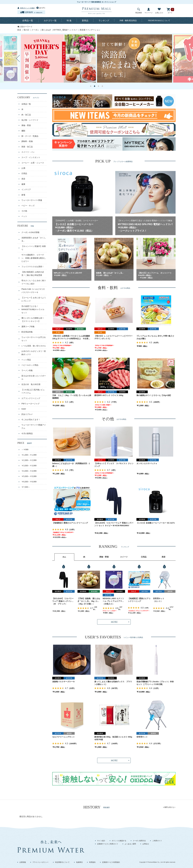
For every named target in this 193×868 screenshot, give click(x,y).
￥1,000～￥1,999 (29, 455)
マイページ (149, 11)
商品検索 (139, 11)
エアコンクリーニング (31, 398)
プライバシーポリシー (40, 862)
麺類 (23, 131)
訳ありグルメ (27, 414)
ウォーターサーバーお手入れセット (34, 339)
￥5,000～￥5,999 (29, 476)
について (159, 21)
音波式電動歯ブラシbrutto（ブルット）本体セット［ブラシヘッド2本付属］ (155, 683)
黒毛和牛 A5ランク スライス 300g (109, 395)
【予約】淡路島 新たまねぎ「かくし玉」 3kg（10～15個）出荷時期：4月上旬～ (89, 600)
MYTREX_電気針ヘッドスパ (65, 30)
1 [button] (91, 86)
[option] (58, 58)
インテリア (26, 189)
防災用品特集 (27, 332)
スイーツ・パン (28, 152)
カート (170, 11)
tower (24, 409)
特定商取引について (62, 862)
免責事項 (79, 862)
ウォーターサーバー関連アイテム (34, 427)
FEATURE (26, 226)
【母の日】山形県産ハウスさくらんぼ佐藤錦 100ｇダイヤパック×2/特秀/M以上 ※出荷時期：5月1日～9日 (71, 337)
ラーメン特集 (27, 370)
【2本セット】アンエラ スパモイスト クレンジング (114, 465)
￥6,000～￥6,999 (29, 482)
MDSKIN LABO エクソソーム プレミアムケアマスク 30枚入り (113, 600)
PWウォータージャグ (30, 404)
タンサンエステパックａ (147, 463)
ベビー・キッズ (28, 206)
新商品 (85, 21)
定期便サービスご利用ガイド (108, 844)
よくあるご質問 (130, 844)
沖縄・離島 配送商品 (128, 21)
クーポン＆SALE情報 (30, 232)
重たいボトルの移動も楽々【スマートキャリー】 (33, 320)
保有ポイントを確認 (27, 8)
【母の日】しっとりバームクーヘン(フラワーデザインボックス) (113, 337)
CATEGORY (28, 97)
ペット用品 (26, 360)
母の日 (26, 30)
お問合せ (146, 844)
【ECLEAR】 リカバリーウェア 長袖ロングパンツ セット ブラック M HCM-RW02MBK (63, 600)
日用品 (24, 173)
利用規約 (92, 862)
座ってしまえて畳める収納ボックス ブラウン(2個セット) (113, 683)
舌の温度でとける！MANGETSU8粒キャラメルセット (33, 309)
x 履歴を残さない (169, 807)
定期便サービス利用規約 (111, 862)
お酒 (23, 168)
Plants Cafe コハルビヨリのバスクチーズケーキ (33, 291)
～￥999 (25, 450)
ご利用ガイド (157, 841)
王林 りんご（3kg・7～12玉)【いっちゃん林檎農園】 (72, 397)
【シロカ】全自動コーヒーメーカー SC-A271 (156, 523)
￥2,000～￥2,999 (29, 460)
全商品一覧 (28, 21)
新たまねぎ (46, 30)
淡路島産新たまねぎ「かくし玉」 (34, 239)
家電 (23, 195)
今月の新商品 (27, 433)
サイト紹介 (101, 841)
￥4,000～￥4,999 (29, 471)
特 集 (69, 21)
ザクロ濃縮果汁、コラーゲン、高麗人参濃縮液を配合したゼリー (34, 258)
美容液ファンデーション (90, 30)
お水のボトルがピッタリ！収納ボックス (34, 353)
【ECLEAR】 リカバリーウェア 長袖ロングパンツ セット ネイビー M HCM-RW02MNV (114, 524)
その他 (24, 211)
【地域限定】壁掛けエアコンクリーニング (70, 523)
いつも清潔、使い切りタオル (34, 346)
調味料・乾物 (27, 141)
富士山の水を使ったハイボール (34, 377)
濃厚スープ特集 (28, 327)
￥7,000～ (26, 487)
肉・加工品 (26, 115)
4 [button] (102, 86)
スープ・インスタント (31, 157)
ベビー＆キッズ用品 (30, 365)
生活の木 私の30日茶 (31, 384)
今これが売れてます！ (31, 420)
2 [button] (95, 86)
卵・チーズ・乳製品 (30, 136)
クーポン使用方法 (139, 841)
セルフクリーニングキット (64, 737)
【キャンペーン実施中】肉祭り (34, 248)
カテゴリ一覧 (50, 21)
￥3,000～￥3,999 (29, 466)
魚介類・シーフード (30, 120)
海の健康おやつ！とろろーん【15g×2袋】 (154, 395)
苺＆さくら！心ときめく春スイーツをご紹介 (34, 282)
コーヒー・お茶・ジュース (33, 163)
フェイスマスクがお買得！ (33, 267)
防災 (19, 30)
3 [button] (98, 86)
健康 (23, 184)
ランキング (104, 21)
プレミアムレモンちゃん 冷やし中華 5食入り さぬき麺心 (156, 337)
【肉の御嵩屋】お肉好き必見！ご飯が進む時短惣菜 (33, 274)
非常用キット (159, 598)
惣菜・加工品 (27, 147)
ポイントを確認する (119, 841)
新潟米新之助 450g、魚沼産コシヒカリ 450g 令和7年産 (114, 738)
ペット (24, 216)
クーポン (35, 30)
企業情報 (23, 862)
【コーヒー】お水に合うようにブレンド (34, 299)
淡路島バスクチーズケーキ (64, 682)
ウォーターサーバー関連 (32, 200)
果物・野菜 (26, 125)
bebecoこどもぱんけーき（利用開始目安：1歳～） (71, 465)
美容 (23, 179)
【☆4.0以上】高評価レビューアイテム (33, 391)
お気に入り (159, 11)
